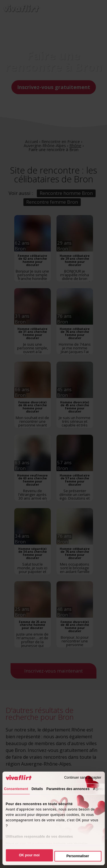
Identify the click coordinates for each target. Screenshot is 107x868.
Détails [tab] (37, 789)
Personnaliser (78, 856)
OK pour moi (29, 855)
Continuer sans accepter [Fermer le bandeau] (83, 778)
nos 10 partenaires (36, 844)
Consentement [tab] (16, 789)
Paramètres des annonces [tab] (68, 789)
